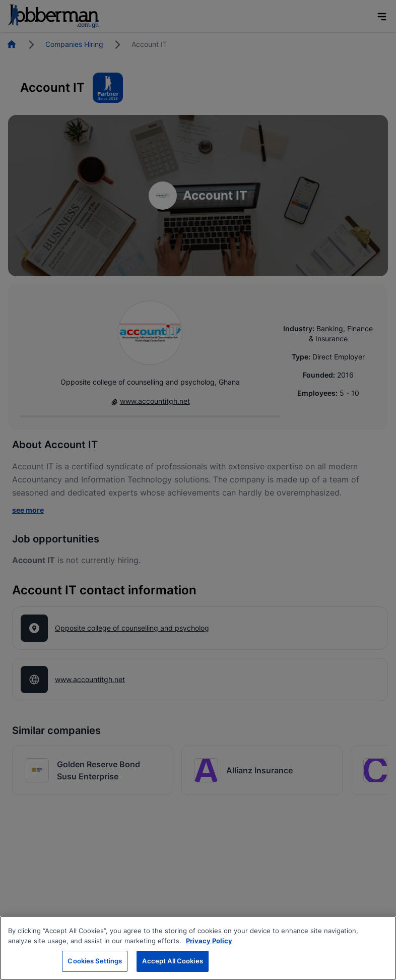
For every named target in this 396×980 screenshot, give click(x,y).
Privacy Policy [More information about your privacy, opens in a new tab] (209, 941)
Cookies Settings (95, 961)
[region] (198, 948)
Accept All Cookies (172, 961)
